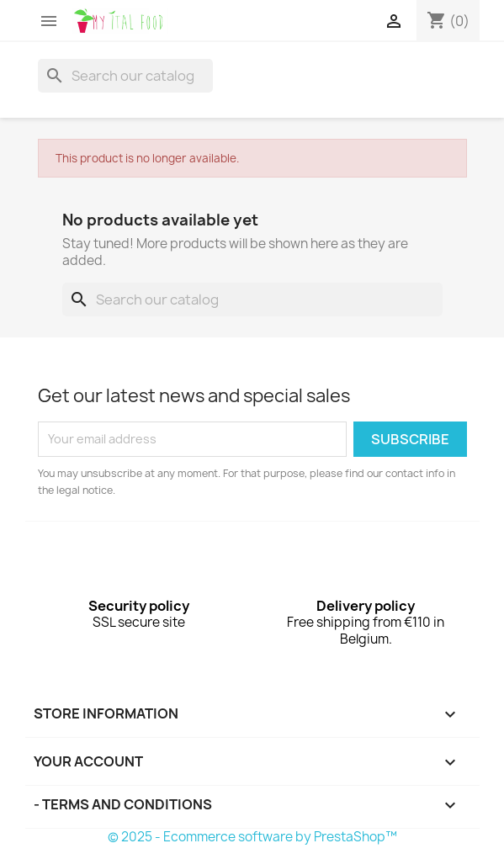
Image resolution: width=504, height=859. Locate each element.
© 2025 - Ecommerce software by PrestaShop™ (252, 837)
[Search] (125, 76)
